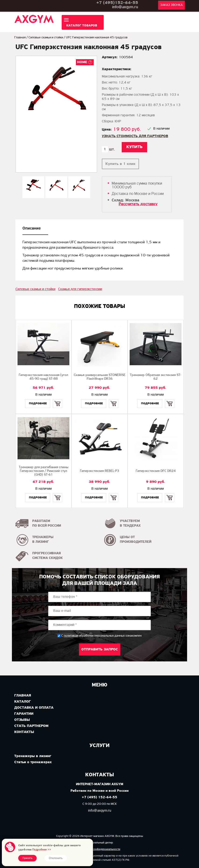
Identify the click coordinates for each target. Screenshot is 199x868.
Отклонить (56, 858)
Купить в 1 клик (120, 164)
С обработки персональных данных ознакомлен (101, 636)
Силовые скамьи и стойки (46, 38)
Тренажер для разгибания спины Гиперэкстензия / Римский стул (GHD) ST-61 (44, 471)
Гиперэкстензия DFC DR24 (156, 471)
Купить (57, 399)
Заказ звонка (171, 5)
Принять (27, 858)
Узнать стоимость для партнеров (135, 136)
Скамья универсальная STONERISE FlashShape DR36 (100, 377)
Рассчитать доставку (138, 204)
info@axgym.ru (125, 7)
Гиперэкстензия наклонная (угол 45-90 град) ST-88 (43, 377)
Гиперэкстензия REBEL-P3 (99, 471)
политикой (71, 636)
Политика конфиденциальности (100, 849)
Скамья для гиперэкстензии (80, 289)
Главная (20, 38)
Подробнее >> (42, 850)
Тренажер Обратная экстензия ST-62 (156, 377)
